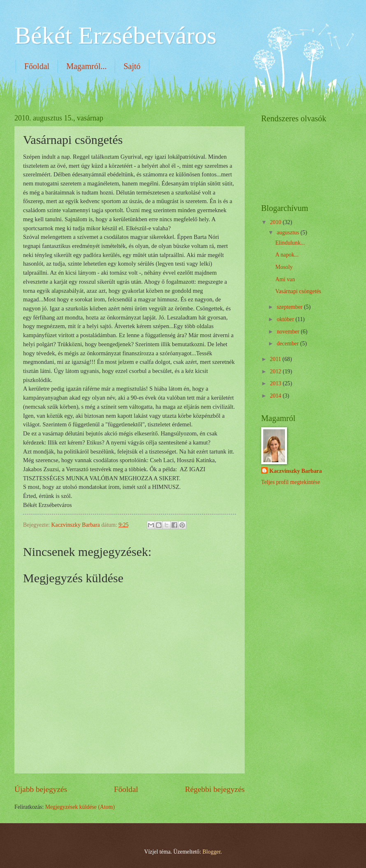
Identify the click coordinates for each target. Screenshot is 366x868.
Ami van (285, 279)
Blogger (211, 852)
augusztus (289, 233)
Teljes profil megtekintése (291, 482)
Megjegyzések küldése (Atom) (80, 807)
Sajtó (132, 66)
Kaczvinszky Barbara (296, 471)
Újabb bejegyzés (41, 789)
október (286, 319)
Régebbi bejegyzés (215, 789)
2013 (276, 383)
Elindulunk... (290, 243)
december (288, 344)
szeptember (290, 307)
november (289, 332)
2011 (276, 359)
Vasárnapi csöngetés (298, 291)
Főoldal (37, 66)
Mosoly (284, 267)
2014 (276, 396)
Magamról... (86, 66)
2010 (276, 222)
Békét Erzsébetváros (115, 35)
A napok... (287, 255)
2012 (276, 372)
